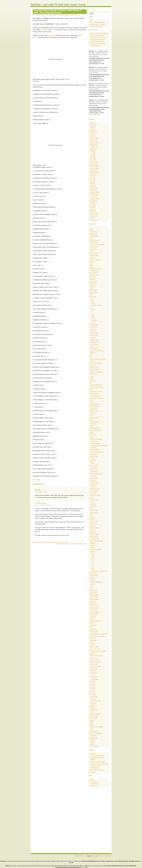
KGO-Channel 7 (94, 485)
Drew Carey (93, 374)
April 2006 (93, 210)
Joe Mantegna (94, 472)
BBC (91, 264)
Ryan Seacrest (94, 614)
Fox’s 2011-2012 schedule (97, 35)
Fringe (92, 400)
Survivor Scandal (95, 660)
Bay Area (92, 262)
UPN (93, 567)
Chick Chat (93, 338)
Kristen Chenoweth (95, 495)
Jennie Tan (93, 461)
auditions (92, 258)
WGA (91, 729)
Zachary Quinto (94, 746)
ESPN (93, 310)
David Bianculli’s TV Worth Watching (97, 759)
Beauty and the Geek (96, 268)
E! (92, 307)
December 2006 (94, 192)
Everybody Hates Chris (96, 385)
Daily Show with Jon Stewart (98, 359)
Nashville (92, 547)
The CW (92, 675)
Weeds (92, 725)
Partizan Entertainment (96, 582)
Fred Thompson (94, 394)
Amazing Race (94, 242)
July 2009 (93, 134)
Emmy (92, 376)
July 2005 (93, 218)
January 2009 (94, 140)
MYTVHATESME (95, 768)
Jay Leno (92, 459)
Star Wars (93, 645)
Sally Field (93, 617)
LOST (92, 515)
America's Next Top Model (97, 245)
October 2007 (94, 171)
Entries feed (93, 781)
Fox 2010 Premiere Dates (97, 42)
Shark (92, 627)
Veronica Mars (94, 716)
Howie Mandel (94, 441)
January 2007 (94, 190)
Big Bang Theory (94, 275)
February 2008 (94, 162)
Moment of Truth (94, 539)
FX (92, 312)
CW (91, 357)
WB (93, 569)
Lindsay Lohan (94, 513)
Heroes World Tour (95, 428)
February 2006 (94, 214)
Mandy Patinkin (94, 521)
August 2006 (93, 201)
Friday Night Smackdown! (97, 398)
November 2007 (94, 168)
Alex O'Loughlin (94, 236)
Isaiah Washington (95, 443)
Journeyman (93, 480)
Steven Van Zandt (95, 649)
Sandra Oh (93, 619)
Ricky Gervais (94, 610)
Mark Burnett (93, 523)
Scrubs (92, 623)
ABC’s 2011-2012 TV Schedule (98, 33)
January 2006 (94, 216)
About (92, 20)
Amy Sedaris (93, 249)
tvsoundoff (93, 772)
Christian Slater (94, 340)
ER (91, 383)
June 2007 (93, 179)
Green (92, 415)
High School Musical (95, 430)
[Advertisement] (98, 821)
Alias (91, 238)
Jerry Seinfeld (94, 467)
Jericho (92, 463)
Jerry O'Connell (94, 465)
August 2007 (93, 175)
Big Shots (93, 279)
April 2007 (93, 184)
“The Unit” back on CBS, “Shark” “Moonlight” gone (71, 544)
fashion (92, 389)
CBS (93, 556)
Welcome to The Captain (97, 727)
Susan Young (94, 669)
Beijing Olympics (94, 271)
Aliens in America (95, 240)
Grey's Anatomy (94, 417)
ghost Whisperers (95, 407)
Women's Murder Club (96, 733)
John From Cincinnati (96, 474)
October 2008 (94, 145)
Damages (93, 361)
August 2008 (93, 149)
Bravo (93, 303)
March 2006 (93, 212)
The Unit (92, 690)
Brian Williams (94, 290)
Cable (92, 299)
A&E (93, 301)
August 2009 (93, 132)
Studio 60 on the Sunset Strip (98, 651)
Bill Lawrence (94, 282)
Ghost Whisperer (94, 404)
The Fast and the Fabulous (97, 770)
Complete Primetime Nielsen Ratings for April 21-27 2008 (51, 542)
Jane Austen (93, 454)
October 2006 (94, 197)
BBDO (92, 266)
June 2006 (93, 205)
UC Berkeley (93, 705)
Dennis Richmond (95, 370)
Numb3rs (92, 578)
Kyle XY (92, 502)
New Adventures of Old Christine (99, 571)
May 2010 (93, 130)
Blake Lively (93, 284)
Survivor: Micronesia (95, 662)
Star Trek (92, 643)
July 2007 (93, 177)
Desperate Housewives (96, 372)
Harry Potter (93, 424)
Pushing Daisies (94, 599)
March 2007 (93, 186)
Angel (92, 251)
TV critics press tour (95, 701)
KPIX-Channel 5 (94, 491)
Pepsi (91, 588)
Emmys (92, 379)
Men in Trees (93, 537)
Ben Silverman (94, 273)
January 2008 (94, 164)
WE (93, 323)
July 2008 (93, 151)
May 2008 (93, 155)
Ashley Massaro (94, 256)
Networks (92, 552)
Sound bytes (93, 640)
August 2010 (93, 125)
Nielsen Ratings (65, 15)
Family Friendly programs (97, 387)
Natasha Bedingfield (95, 549)
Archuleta (45, 30)
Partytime (92, 584)
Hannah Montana (95, 422)
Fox (93, 560)
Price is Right (94, 593)
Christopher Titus (95, 342)
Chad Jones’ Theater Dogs (97, 756)
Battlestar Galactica (95, 260)
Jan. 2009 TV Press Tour (97, 452)
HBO (93, 318)
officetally (92, 580)
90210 (92, 230)
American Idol (56, 15)
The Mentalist (94, 677)
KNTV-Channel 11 (95, 489)
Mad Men (92, 519)
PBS (91, 586)
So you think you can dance (97, 636)
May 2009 (93, 136)
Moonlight (93, 543)
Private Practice (94, 595)
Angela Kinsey (94, 253)
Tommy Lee (93, 699)
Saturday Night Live (95, 621)
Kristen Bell (93, 493)
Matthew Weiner (94, 534)
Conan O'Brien (94, 344)
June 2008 (93, 153)
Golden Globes (94, 411)
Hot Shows (93, 435)
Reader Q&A (93, 604)
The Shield (93, 688)
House (92, 437)
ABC (93, 554)
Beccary (94, 856)
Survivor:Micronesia (95, 666)
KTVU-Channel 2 (95, 500)
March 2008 (93, 160)
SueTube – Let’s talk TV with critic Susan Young (58, 5)
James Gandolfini (95, 450)
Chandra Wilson (94, 333)
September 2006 (94, 199)
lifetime (92, 508)
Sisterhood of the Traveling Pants (99, 634)
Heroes (92, 426)
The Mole (92, 681)
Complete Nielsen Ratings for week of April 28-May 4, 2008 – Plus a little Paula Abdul (58, 12)
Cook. (52, 30)
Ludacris (92, 517)
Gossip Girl (93, 413)
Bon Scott (93, 286)
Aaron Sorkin (93, 232)
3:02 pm (45, 492)
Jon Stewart (93, 476)
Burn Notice (93, 297)
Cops (91, 346)
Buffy (91, 294)
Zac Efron (93, 744)
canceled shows (94, 325)
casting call (93, 329)
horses (92, 433)
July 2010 (93, 127)
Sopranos (93, 638)
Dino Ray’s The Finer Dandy (98, 762)
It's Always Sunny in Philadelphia (99, 446)
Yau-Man (92, 740)
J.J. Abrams (93, 448)
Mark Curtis (93, 526)
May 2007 (93, 181)
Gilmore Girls (93, 409)
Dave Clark (93, 366)
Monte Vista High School (97, 541)
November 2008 (94, 142)
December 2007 (94, 166)
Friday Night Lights (95, 396)
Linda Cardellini (94, 511)
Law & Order (93, 504)
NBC (93, 562)
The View (92, 692)
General (92, 402)
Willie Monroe (94, 731)
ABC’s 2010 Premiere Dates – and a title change (98, 45)
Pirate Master (94, 591)
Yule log (92, 742)
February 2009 (94, 138)
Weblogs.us (101, 856)
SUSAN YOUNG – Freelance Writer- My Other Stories (98, 26)
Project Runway (94, 597)
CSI (91, 355)
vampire (92, 712)
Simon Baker (95, 679)
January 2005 (94, 220)
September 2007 (94, 173)
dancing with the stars (96, 363)
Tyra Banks (93, 703)
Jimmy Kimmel (94, 469)
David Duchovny (94, 368)
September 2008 (94, 147)
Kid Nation (93, 487)
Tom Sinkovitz (94, 697)
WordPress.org (94, 786)
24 (91, 227)
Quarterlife (93, 601)
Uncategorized (74, 15)
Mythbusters (93, 545)
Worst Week (93, 736)
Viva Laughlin (94, 718)
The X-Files (93, 694)
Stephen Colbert (94, 647)
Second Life (93, 625)
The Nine (92, 684)
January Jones (94, 456)
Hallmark (92, 420)
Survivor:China (94, 664)
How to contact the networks (98, 22)
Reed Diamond (94, 608)
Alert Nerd (93, 753)
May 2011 (93, 123)
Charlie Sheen (94, 336)
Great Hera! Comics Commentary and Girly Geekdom (99, 765)
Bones (92, 288)
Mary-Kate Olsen (94, 528)
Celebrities (93, 331)
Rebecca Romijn (94, 606)
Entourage (93, 381)
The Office (93, 686)
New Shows (93, 573)
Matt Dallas (93, 532)
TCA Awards (93, 671)
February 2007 (94, 188)
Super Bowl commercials (97, 656)
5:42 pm (49, 505)
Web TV (92, 720)
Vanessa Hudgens (95, 714)
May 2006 (93, 207)
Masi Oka (92, 530)
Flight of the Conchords (96, 392)
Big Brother (93, 277)
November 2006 (94, 194)
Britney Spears (94, 292)
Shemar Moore (94, 632)
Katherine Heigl (94, 482)
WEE (91, 723)
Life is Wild (93, 506)
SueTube (92, 653)
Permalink (37, 480)
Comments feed (94, 784)
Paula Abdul (52, 35)
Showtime (94, 320)
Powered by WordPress (80, 856)
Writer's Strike (94, 738)
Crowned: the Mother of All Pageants (97, 352)
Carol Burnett (94, 327)
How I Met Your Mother (96, 439)
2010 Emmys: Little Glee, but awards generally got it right (98, 39)
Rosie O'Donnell (94, 612)
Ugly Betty (93, 707)
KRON (92, 498)
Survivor (92, 658)
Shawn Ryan (93, 630)
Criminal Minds (94, 349)
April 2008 (93, 158)
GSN (93, 316)
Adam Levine (93, 234)
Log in (92, 779)
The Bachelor (94, 673)
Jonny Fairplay (94, 478)
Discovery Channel (97, 305)
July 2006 (93, 203)
